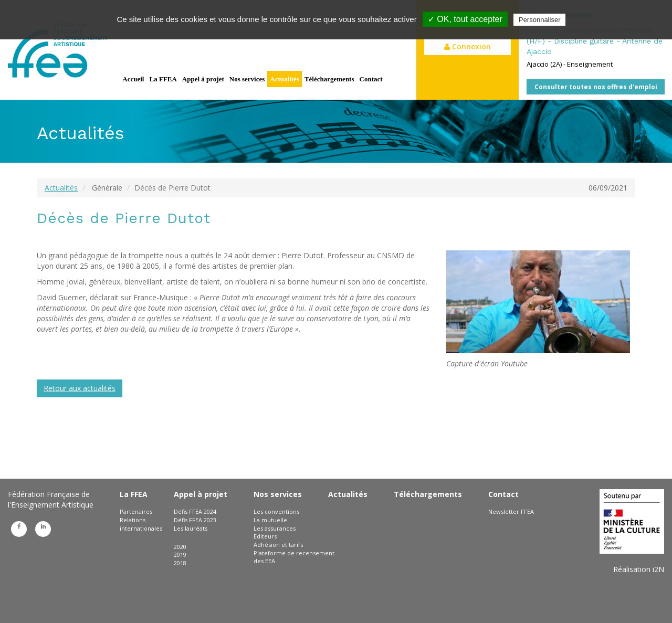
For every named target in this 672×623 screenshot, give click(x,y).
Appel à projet (203, 79)
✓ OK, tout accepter (465, 19)
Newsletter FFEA (511, 511)
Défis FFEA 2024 (195, 511)
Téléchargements (329, 79)
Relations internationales (141, 524)
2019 (180, 555)
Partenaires (136, 511)
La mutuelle (270, 520)
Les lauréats (191, 528)
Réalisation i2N (639, 569)
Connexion (468, 46)
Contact (371, 79)
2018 (180, 563)
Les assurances (275, 528)
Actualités (285, 79)
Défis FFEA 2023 (195, 520)
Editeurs (265, 536)
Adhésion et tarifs (278, 545)
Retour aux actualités (80, 388)
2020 (180, 547)
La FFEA (163, 79)
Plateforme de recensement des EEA (294, 557)
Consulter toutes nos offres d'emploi (596, 87)
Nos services (247, 79)
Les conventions (276, 511)
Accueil (133, 79)
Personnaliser (540, 20)
